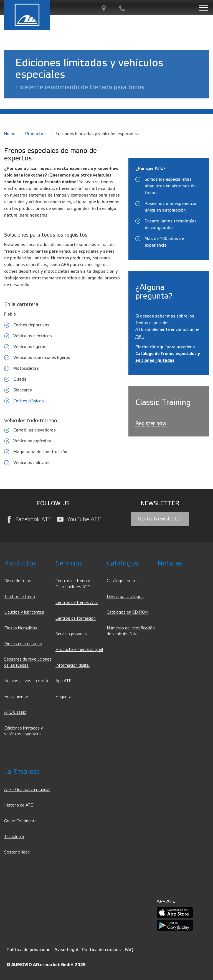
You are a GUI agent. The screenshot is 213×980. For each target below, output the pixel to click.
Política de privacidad (29, 950)
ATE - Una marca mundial (27, 790)
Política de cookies (101, 950)
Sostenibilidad (17, 852)
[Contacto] (122, 8)
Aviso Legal (66, 950)
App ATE (64, 681)
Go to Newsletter (160, 519)
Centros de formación (76, 618)
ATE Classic (15, 712)
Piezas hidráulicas (21, 628)
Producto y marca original (79, 650)
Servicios (69, 563)
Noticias (170, 563)
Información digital (73, 665)
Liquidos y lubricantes (24, 612)
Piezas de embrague (23, 644)
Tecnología (14, 837)
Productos (35, 134)
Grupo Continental (21, 821)
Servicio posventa (72, 634)
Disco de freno (18, 581)
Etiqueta (63, 697)
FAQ (129, 950)
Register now (151, 423)
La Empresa (22, 772)
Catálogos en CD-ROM (128, 612)
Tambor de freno (20, 597)
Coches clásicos (29, 401)
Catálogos (122, 563)
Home (10, 134)
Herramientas (17, 697)
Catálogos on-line (123, 581)
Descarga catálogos (125, 597)
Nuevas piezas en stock (26, 681)
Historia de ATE (19, 805)
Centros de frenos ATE (77, 603)
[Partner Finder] (104, 8)
